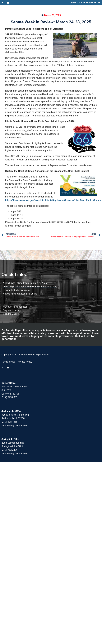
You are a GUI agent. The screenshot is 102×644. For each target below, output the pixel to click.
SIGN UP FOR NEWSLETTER (86, 3)
